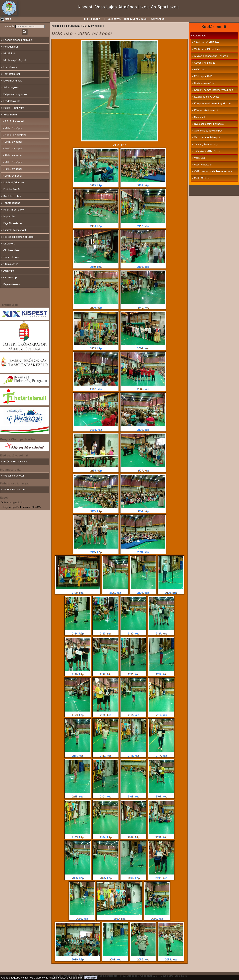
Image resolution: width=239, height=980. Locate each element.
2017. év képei (13, 128)
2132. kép (133, 632)
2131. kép (161, 632)
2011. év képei (13, 176)
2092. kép (82, 917)
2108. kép (133, 795)
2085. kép (143, 958)
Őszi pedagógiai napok (207, 138)
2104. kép (106, 835)
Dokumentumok (13, 81)
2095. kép (106, 876)
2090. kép (157, 917)
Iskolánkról (9, 54)
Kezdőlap (57, 26)
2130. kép (115, 591)
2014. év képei (13, 155)
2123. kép (78, 713)
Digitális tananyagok (15, 230)
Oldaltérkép (10, 278)
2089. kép (78, 958)
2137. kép (143, 224)
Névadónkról (11, 47)
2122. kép (106, 713)
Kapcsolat (158, 19)
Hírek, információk (14, 210)
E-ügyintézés (112, 19)
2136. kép (143, 428)
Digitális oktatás (13, 223)
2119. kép (96, 265)
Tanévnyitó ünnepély (206, 144)
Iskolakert (9, 244)
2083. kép (171, 958)
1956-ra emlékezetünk (207, 49)
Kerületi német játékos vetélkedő (214, 90)
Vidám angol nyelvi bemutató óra (213, 172)
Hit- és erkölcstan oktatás (18, 237)
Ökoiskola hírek (12, 251)
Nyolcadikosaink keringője (209, 124)
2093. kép (161, 876)
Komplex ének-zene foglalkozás (213, 104)
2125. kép (133, 672)
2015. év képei (13, 149)
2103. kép (96, 224)
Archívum (9, 271)
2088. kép (115, 958)
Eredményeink (12, 101)
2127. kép (143, 469)
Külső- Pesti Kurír (14, 108)
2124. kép (161, 672)
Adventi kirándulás (205, 63)
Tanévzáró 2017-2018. (207, 151)
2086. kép (143, 387)
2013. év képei (13, 162)
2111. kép (78, 754)
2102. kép (96, 346)
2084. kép (96, 428)
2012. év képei (13, 169)
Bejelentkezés (12, 284)
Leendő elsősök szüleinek (18, 40)
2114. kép (143, 509)
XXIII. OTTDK (202, 178)
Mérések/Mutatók (14, 183)
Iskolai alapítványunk (15, 60)
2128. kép (143, 184)
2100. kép (78, 591)
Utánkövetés (11, 264)
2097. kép (161, 835)
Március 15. (201, 117)
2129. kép (96, 184)
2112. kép (106, 754)
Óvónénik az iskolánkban (208, 131)
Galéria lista (200, 36)
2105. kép (78, 835)
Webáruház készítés (15, 490)
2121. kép (133, 713)
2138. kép (171, 591)
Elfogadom (91, 978)
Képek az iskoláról (15, 135)
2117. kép (161, 754)
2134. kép (78, 632)
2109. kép (143, 265)
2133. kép (106, 632)
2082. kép (119, 917)
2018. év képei (14, 121)
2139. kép (143, 591)
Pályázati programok (15, 94)
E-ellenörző (92, 19)
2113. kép (96, 509)
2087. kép (96, 387)
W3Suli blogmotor (14, 476)
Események (10, 67)
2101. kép (106, 795)
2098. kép (133, 835)
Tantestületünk (12, 74)
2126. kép (106, 672)
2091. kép (143, 550)
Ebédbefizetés (12, 189)
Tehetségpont (12, 203)
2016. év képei (13, 142)
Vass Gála (200, 158)
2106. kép (96, 306)
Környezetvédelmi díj (206, 110)
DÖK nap (200, 70)
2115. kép (96, 550)
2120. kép (78, 672)
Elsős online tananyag (16, 462)
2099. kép (143, 346)
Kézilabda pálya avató (207, 97)
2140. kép (143, 306)
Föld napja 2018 (203, 76)
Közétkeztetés (12, 196)
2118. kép (78, 795)
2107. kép (161, 795)
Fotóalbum (10, 115)
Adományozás (12, 88)
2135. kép (96, 469)
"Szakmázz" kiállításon (207, 42)
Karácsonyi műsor (204, 83)
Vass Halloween (203, 165)
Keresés (10, 27)
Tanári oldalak (11, 257)
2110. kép (161, 713)
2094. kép (133, 876)
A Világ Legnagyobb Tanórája (211, 56)
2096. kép (78, 876)
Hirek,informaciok (136, 19)
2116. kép (133, 754)
